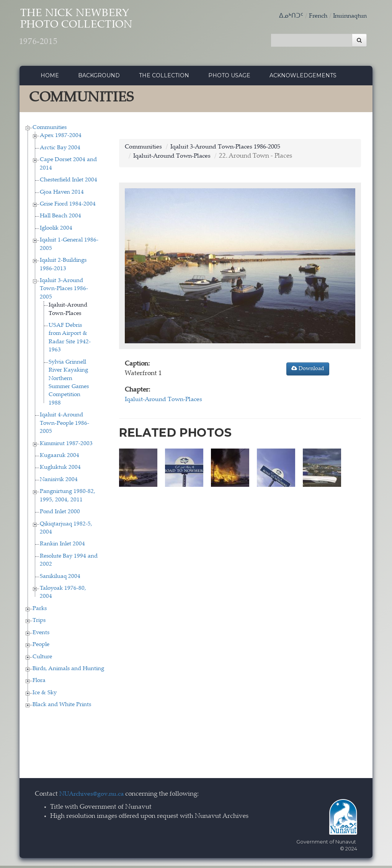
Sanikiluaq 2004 (60, 578)
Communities (50, 130)
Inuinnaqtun (348, 16)
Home (50, 78)
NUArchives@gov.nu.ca (94, 796)
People (41, 647)
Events (41, 635)
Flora (39, 683)
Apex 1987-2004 (61, 138)
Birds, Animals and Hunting (68, 671)
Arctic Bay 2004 (60, 150)
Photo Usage (229, 78)
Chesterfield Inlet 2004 (69, 182)
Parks (40, 611)
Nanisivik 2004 (59, 482)
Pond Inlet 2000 (60, 514)
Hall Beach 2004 (60, 218)
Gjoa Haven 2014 (62, 194)
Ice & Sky (45, 695)
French (314, 16)
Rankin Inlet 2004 (62, 546)
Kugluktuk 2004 (60, 470)
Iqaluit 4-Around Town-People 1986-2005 (65, 426)
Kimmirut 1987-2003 (66, 446)
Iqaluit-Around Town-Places (174, 159)
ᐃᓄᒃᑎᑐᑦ (286, 16)
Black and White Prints (62, 707)
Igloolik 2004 (56, 230)
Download (308, 370)
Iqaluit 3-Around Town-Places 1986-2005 (64, 291)
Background (99, 78)
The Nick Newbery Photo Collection (91, 31)
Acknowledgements (303, 78)
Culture (42, 659)
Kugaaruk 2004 (60, 458)
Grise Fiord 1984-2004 (68, 206)
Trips (39, 623)
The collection (164, 78)
